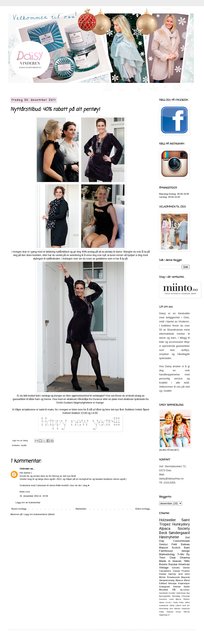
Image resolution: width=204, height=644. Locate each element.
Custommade (181, 541)
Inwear (163, 574)
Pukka (162, 612)
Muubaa (164, 590)
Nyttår (24, 445)
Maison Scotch (170, 548)
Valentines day (183, 593)
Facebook (163, 593)
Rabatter (170, 612)
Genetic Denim (181, 568)
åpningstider (165, 596)
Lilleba (172, 606)
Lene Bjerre (175, 599)
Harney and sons (179, 574)
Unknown (25, 469)
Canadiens (165, 571)
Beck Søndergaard (174, 533)
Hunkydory (181, 524)
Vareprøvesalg (167, 580)
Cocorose (186, 596)
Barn (187, 548)
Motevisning (164, 609)
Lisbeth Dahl (181, 606)
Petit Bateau (181, 544)
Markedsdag (167, 554)
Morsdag (176, 596)
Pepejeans (186, 609)
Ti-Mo (181, 554)
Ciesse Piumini (181, 571)
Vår (174, 590)
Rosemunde (173, 577)
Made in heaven (170, 561)
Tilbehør (187, 612)
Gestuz (163, 544)
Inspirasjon (184, 583)
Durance (163, 599)
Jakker (187, 602)
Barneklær (185, 590)
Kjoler (187, 587)
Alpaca (179, 580)
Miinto (162, 577)
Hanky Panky (178, 602)
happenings (163, 615)
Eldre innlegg (143, 509)
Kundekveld (164, 606)
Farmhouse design (174, 551)
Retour (178, 612)
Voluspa (172, 583)
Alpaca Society (174, 529)
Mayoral (185, 577)
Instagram (165, 587)
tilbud (187, 580)
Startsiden (81, 509)
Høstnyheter (169, 537)
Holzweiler (167, 520)
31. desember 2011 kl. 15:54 (34, 496)
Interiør (177, 587)
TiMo (187, 561)
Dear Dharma (180, 558)
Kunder (172, 593)
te (169, 615)
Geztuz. (169, 602)
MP (188, 606)
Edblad (163, 583)
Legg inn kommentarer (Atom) (39, 514)
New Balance (175, 609)
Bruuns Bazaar (168, 564)
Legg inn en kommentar (28, 502)
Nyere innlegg (19, 509)
